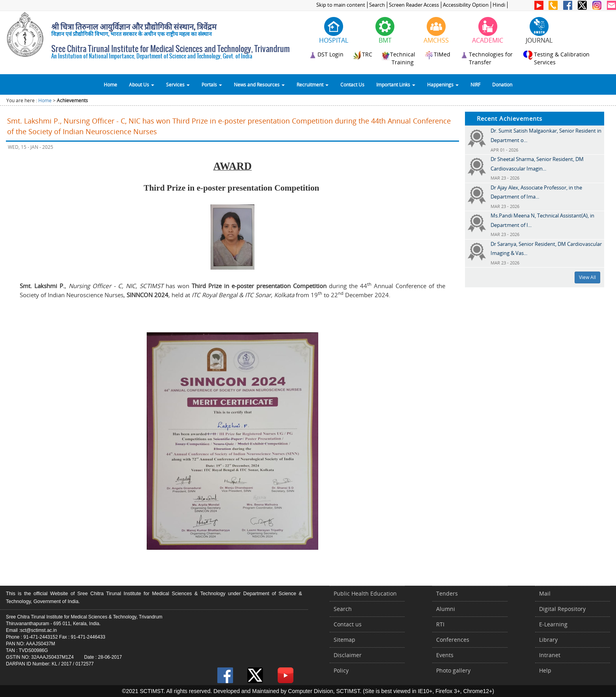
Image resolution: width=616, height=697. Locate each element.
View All (587, 277)
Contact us (348, 624)
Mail (545, 593)
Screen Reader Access (414, 5)
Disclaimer (348, 655)
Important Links (396, 84)
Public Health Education (365, 593)
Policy (341, 670)
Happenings (443, 84)
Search (377, 5)
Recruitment (313, 84)
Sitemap (344, 640)
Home (110, 84)
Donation (502, 84)
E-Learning (553, 624)
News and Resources (259, 84)
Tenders (447, 593)
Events (445, 655)
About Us (142, 84)
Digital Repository (562, 609)
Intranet (550, 655)
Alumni (446, 609)
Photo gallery (453, 670)
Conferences (453, 640)
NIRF (475, 84)
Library (548, 640)
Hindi (499, 5)
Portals (212, 84)
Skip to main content (341, 5)
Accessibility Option (466, 5)
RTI (440, 624)
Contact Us (352, 84)
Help (545, 670)
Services (178, 84)
